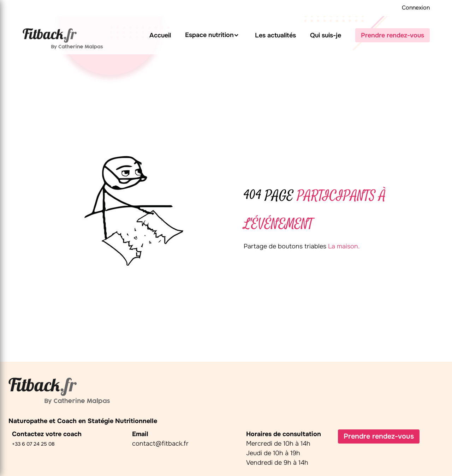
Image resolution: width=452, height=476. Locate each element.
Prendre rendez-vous (392, 35)
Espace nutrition (209, 35)
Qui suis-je (326, 35)
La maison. (344, 246)
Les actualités (275, 35)
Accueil (160, 35)
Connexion (416, 8)
